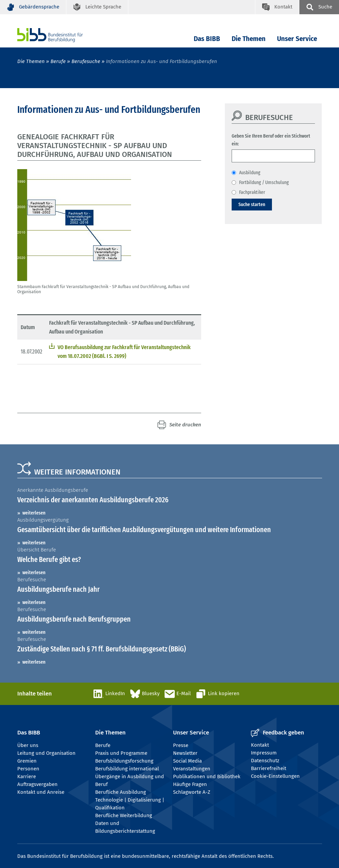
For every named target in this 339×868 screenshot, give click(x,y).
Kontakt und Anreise (41, 792)
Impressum (264, 753)
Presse (181, 745)
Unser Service (297, 39)
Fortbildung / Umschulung (264, 182)
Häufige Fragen (190, 784)
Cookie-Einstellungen (275, 776)
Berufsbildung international (127, 769)
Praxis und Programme (121, 753)
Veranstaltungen (192, 769)
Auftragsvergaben (37, 784)
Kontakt (260, 745)
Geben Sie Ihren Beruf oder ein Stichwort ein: (271, 140)
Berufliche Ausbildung (121, 792)
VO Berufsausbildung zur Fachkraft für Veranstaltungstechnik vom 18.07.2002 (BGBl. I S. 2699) (124, 352)
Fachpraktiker (252, 192)
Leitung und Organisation (46, 753)
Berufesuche (86, 61)
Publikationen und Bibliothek (207, 776)
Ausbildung (250, 173)
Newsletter (185, 753)
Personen (28, 769)
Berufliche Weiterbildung (124, 815)
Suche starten (252, 204)
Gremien (27, 761)
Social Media (187, 761)
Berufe (58, 61)
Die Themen (249, 39)
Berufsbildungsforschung (124, 761)
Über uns (28, 745)
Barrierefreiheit (269, 768)
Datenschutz (265, 761)
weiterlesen (34, 513)
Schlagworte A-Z (192, 792)
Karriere (27, 776)
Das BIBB (207, 39)
